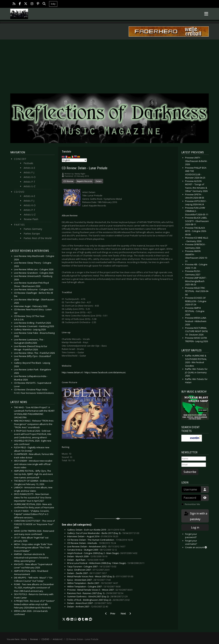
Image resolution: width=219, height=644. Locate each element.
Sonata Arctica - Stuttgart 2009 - (92, 550)
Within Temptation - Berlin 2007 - (93, 583)
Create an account (196, 547)
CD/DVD (19, 192)
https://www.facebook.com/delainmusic (105, 372)
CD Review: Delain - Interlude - (92, 543)
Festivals (28, 163)
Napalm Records (84, 181)
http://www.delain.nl (72, 372)
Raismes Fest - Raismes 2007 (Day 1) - (95, 593)
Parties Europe (32, 234)
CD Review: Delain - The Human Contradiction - (100, 540)
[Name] (194, 459)
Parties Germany (33, 229)
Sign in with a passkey (195, 516)
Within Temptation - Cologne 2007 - (94, 586)
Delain (99, 181)
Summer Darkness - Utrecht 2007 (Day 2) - (97, 596)
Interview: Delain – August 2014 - (93, 536)
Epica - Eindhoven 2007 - (88, 570)
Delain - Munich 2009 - (87, 556)
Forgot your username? (191, 542)
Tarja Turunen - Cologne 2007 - (92, 566)
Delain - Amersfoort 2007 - (89, 603)
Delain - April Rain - (86, 560)
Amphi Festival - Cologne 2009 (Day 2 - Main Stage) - (102, 553)
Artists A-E (29, 168)
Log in (195, 527)
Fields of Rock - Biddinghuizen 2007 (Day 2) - (98, 600)
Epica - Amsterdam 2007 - (89, 580)
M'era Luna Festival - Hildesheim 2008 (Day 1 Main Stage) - (106, 563)
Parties (19, 225)
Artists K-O (30, 177)
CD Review (68, 181)
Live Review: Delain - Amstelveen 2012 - (96, 546)
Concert (20, 159)
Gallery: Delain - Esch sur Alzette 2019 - (96, 530)
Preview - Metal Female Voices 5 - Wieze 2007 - (100, 590)
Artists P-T (29, 182)
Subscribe (190, 472)
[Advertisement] (109, 65)
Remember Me (192, 504)
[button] (64, 619)
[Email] (194, 465)
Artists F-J (29, 172)
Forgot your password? (191, 536)
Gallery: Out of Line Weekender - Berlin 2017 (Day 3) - (103, 533)
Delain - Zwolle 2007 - (87, 573)
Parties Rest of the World (38, 238)
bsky (53, 4)
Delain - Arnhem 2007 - (88, 607)
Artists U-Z (30, 186)
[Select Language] (74, 160)
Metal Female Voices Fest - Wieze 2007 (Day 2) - (100, 576)
